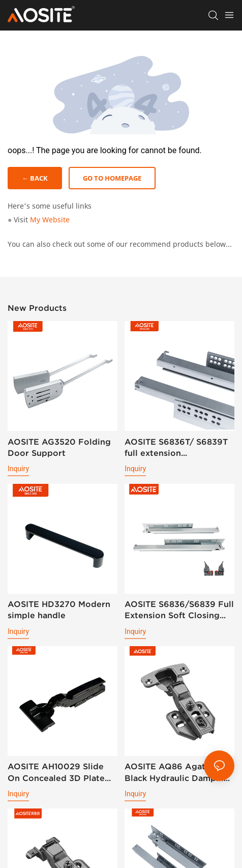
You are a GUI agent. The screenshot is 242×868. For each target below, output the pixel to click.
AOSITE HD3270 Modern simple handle (59, 610)
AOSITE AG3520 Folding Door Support (59, 447)
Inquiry (18, 469)
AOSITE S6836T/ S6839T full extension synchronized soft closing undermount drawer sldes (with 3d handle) (178, 448)
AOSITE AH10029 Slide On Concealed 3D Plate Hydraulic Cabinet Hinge (58, 773)
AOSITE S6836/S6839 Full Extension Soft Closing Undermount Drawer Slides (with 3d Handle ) (179, 610)
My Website (50, 220)
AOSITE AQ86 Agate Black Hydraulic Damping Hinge (177, 773)
